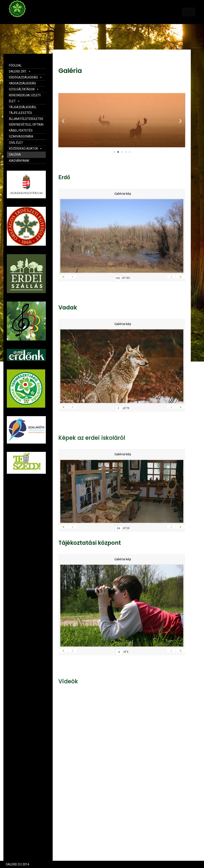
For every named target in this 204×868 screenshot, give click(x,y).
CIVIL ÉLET (16, 143)
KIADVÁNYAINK (19, 161)
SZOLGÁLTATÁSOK (24, 89)
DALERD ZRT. (20, 71)
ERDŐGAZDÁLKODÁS (26, 77)
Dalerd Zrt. (24, 21)
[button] (114, 152)
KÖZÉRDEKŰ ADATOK (26, 149)
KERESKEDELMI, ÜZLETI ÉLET (25, 98)
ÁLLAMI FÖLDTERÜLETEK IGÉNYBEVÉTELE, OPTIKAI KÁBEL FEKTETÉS (26, 125)
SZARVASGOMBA (21, 136)
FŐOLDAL (15, 65)
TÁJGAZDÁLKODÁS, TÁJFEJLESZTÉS (23, 110)
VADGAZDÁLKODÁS (22, 83)
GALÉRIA (15, 155)
